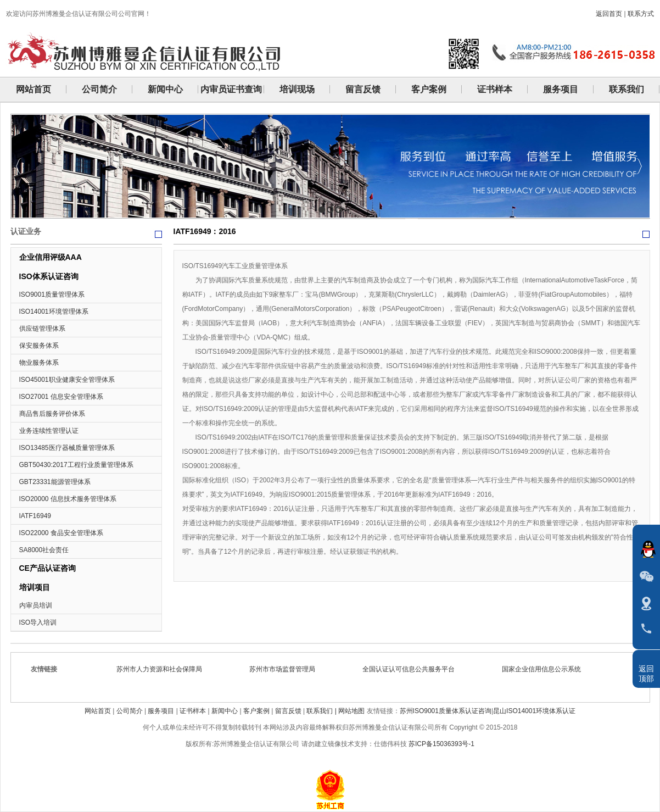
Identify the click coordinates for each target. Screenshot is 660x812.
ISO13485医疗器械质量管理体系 (67, 448)
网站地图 (351, 711)
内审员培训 (36, 605)
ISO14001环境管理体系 (54, 312)
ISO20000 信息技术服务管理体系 (68, 499)
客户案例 (256, 711)
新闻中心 (225, 711)
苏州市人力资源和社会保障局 (163, 669)
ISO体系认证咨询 (49, 276)
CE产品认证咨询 (47, 568)
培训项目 (35, 587)
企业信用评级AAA (51, 257)
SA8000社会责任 (44, 550)
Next (639, 166)
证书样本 (193, 711)
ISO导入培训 (38, 622)
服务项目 (161, 711)
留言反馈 (288, 711)
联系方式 (641, 14)
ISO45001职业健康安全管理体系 (67, 380)
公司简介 (130, 711)
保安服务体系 (39, 346)
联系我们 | (322, 711)
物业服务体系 (39, 363)
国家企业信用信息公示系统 (545, 669)
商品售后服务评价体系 (52, 414)
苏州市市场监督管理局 (286, 669)
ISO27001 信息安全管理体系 (61, 397)
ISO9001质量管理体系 (52, 294)
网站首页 (98, 711)
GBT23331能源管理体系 (55, 482)
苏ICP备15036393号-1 (441, 744)
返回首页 (609, 14)
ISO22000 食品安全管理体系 (61, 533)
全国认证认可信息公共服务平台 (412, 669)
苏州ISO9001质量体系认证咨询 (446, 711)
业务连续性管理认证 (49, 431)
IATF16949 (35, 516)
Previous (19, 166)
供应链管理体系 (42, 329)
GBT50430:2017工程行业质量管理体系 (76, 465)
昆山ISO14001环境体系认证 (534, 711)
